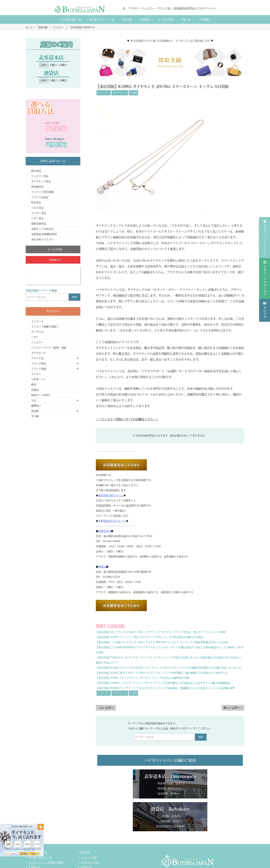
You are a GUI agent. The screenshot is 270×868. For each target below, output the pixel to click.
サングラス (37, 332)
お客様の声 (34, 835)
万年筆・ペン (39, 379)
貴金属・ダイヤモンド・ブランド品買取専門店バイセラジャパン (183, 850)
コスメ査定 (37, 208)
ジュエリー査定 (40, 176)
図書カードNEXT (41, 395)
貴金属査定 (37, 187)
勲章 (34, 385)
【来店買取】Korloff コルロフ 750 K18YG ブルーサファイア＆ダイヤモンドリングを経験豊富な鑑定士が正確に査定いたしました (169, 668)
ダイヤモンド (120, 93)
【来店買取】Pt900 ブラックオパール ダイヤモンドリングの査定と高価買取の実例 (142, 678)
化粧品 (35, 390)
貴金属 (133, 93)
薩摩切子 (36, 406)
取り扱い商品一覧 (71, 19)
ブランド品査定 (40, 197)
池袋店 (102, 567)
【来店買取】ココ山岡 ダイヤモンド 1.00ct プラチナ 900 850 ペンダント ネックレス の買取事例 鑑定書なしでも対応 (162, 642)
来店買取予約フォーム (111, 495)
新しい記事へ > (233, 708)
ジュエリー (104, 93)
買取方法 (186, 19)
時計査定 (36, 202)
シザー (35, 337)
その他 (35, 416)
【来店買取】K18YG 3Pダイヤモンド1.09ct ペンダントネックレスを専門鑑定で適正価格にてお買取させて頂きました (162, 673)
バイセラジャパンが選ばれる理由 (46, 830)
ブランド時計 (39, 364)
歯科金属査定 (39, 224)
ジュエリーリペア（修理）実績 (49, 348)
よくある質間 (165, 19)
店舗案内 (145, 19)
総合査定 (36, 171)
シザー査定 (37, 218)
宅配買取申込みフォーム (112, 521)
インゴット (37, 321)
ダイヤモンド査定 (41, 181)
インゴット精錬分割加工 (45, 327)
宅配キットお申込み (42, 229)
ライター (36, 374)
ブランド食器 (39, 369)
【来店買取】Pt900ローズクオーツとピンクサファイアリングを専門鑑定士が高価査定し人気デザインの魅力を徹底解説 (163, 683)
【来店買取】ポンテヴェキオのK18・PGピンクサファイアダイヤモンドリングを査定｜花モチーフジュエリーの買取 (161, 632)
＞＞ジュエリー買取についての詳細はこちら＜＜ (127, 419)
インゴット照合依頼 (42, 192)
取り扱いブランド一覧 (102, 19)
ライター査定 (39, 213)
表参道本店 (105, 531)
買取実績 (127, 19)
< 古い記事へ (106, 708)
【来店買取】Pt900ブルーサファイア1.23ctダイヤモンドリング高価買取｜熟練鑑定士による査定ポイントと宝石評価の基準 (165, 688)
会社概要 (204, 19)
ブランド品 (37, 358)
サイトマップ (88, 860)
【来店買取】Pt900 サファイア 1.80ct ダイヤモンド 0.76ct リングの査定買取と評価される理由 (150, 637)
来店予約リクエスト (42, 239)
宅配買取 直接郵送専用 (44, 234)
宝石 (34, 400)
